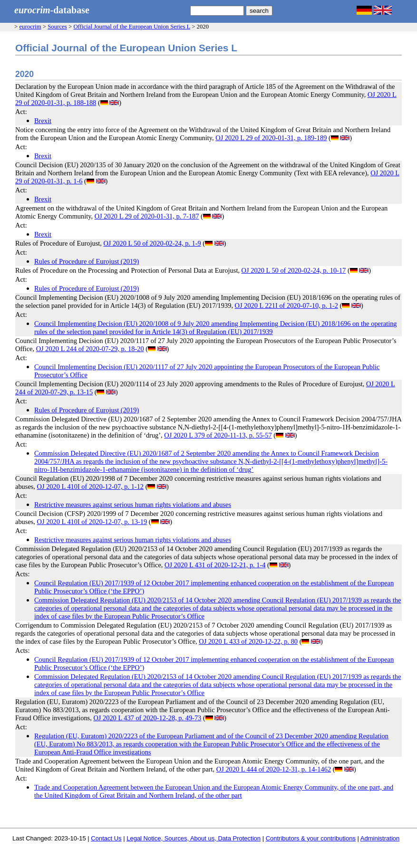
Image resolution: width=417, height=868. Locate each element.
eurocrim (30, 27)
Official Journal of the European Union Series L (132, 27)
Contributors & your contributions (311, 838)
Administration (380, 838)
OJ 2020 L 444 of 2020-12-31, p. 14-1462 (274, 769)
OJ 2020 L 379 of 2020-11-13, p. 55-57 (218, 435)
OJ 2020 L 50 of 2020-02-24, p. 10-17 (294, 270)
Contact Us (106, 838)
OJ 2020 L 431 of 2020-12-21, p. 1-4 (215, 565)
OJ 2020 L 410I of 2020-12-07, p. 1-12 (91, 486)
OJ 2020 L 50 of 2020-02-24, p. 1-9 (152, 243)
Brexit (43, 121)
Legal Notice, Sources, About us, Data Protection (194, 838)
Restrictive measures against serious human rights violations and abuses (133, 505)
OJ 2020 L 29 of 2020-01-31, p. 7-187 (147, 216)
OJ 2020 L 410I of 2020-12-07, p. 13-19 (92, 522)
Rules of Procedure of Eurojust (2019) (87, 261)
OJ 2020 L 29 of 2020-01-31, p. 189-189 (271, 138)
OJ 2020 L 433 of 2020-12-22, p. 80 (248, 641)
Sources (57, 27)
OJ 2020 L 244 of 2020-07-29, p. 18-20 (90, 349)
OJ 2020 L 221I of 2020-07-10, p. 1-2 (286, 305)
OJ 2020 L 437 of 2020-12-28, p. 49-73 (147, 718)
